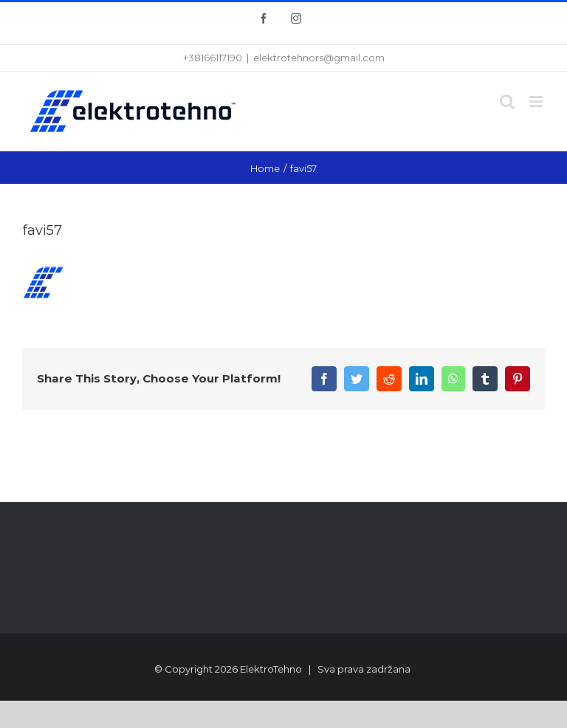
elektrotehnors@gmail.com (319, 58)
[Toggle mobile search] (507, 102)
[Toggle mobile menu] (537, 102)
